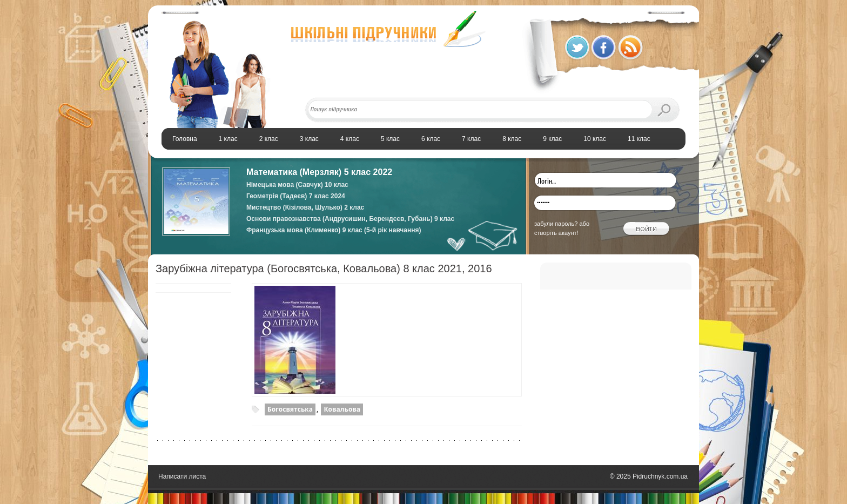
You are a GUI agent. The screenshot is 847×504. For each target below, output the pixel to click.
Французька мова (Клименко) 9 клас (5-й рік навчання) (334, 230)
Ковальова (342, 409)
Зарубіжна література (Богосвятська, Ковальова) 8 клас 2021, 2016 (324, 268)
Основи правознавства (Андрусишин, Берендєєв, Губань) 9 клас (350, 219)
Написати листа (182, 476)
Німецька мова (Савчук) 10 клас (297, 185)
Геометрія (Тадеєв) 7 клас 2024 (296, 196)
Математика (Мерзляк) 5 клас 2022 (319, 172)
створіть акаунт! (556, 233)
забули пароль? (556, 224)
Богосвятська (290, 409)
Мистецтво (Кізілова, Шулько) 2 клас (305, 207)
